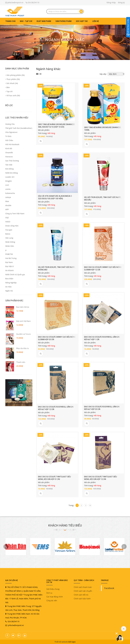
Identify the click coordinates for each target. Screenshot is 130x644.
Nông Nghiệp (11, 283)
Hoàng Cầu (10, 124)
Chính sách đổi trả (81, 595)
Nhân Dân (10, 246)
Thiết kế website (61, 642)
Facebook (109, 588)
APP (7, 209)
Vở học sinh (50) (13, 95)
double (8, 205)
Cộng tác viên (52, 600)
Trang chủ (10, 21)
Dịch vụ (49, 593)
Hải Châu (9, 140)
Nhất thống (10, 242)
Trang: (71, 505)
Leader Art (10, 177)
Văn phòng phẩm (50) (15, 75)
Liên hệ (96, 21)
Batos (8, 234)
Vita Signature (11, 132)
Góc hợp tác (82, 21)
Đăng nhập (111, 2)
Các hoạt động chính (55, 597)
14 (90, 505)
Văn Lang (9, 238)
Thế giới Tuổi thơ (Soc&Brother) (19, 128)
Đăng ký (121, 2)
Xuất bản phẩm (44, 21)
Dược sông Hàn (12, 226)
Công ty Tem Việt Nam (15, 214)
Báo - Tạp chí (26, 21)
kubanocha (10, 193)
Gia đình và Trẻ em (24, 334)
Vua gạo (9, 230)
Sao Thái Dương (12, 161)
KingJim (9, 181)
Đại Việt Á (9, 266)
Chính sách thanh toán (83, 587)
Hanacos (9, 157)
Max (7, 201)
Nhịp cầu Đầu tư (23, 348)
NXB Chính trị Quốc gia (15, 274)
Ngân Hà (9, 291)
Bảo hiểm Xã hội (23, 307)
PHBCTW (9, 254)
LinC (7, 185)
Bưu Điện (9, 279)
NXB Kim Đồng (12, 173)
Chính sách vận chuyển (83, 591)
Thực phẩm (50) (13, 79)
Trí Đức (8, 136)
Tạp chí (9, 91)
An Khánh (10, 270)
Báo (8, 87)
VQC (7, 218)
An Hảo (8, 287)
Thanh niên (21, 362)
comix (8, 189)
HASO (8, 222)
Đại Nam (9, 262)
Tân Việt (9, 165)
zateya (8, 197)
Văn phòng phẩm (63, 21)
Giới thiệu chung (53, 589)
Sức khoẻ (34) (12, 83)
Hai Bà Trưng (11, 258)
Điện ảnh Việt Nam (23, 321)
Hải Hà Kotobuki (12, 144)
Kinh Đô (9, 148)
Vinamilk (9, 153)
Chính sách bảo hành (82, 599)
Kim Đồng (9, 169)
